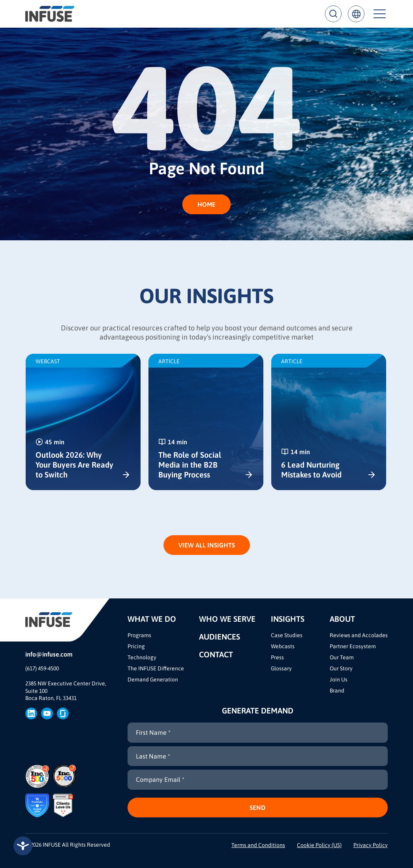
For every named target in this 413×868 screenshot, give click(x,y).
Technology (142, 657)
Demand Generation (153, 679)
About (342, 619)
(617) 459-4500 (42, 668)
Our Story (341, 668)
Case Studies (287, 635)
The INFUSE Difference (156, 668)
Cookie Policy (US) (319, 845)
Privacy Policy (371, 845)
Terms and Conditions (258, 845)
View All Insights (207, 545)
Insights (288, 619)
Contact (216, 654)
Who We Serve (227, 619)
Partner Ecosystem (353, 646)
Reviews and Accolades (359, 635)
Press (277, 657)
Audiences (220, 637)
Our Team (342, 657)
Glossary (281, 668)
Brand (337, 691)
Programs (139, 635)
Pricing (136, 646)
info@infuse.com (49, 654)
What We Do (152, 619)
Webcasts (283, 646)
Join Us (339, 679)
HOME (206, 204)
